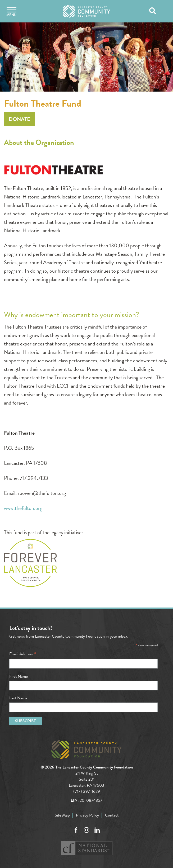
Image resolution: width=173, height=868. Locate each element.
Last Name (18, 698)
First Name (19, 676)
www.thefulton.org (23, 508)
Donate (19, 119)
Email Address (23, 654)
